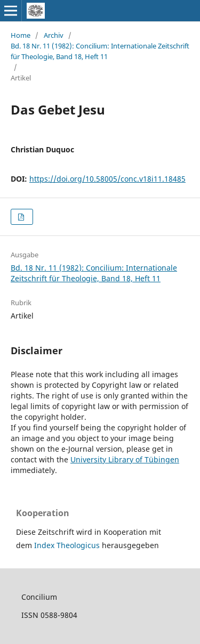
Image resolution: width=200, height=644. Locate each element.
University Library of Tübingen (125, 459)
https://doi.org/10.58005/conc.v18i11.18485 (107, 179)
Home (21, 35)
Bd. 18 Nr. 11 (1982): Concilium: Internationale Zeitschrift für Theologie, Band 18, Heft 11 (100, 51)
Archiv (54, 35)
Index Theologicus (68, 545)
